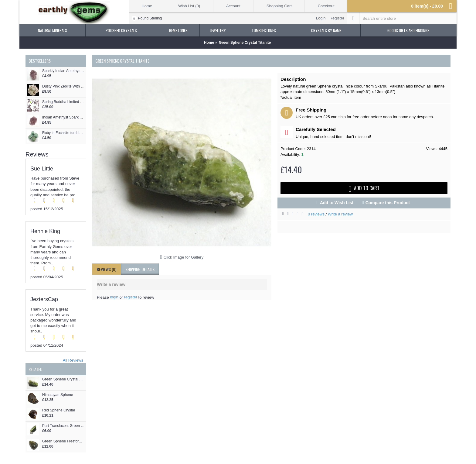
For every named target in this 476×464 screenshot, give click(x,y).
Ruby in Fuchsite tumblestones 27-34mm (63, 133)
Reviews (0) (107, 269)
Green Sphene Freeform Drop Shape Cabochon (63, 441)
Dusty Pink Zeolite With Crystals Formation (63, 86)
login (114, 297)
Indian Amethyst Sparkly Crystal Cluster (63, 117)
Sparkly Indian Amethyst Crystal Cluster (63, 71)
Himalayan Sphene (58, 395)
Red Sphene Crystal (58, 410)
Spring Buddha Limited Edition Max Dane (63, 102)
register (131, 297)
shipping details (140, 269)
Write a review (340, 214)
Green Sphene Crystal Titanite (63, 379)
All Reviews (73, 360)
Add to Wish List (337, 203)
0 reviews (316, 214)
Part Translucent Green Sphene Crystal (63, 426)
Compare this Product (388, 203)
